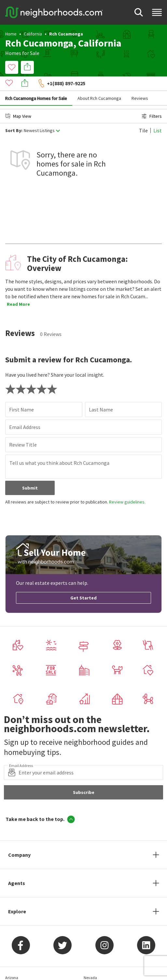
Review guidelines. (127, 487)
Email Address (25, 412)
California (33, 34)
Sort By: (14, 116)
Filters (152, 101)
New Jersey (93, 975)
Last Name (101, 395)
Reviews (140, 84)
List (158, 116)
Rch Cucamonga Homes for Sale (36, 84)
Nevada (90, 963)
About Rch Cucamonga (99, 84)
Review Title (23, 430)
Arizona (12, 963)
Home (11, 34)
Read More (18, 289)
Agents (17, 868)
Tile (143, 116)
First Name (21, 395)
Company (19, 840)
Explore (17, 897)
